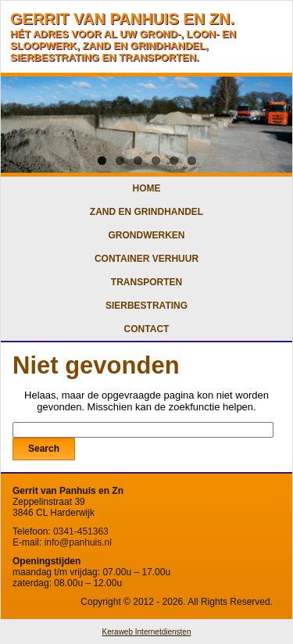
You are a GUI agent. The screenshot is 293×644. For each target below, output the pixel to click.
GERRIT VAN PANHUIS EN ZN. (122, 19)
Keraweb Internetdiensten (147, 632)
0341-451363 (81, 531)
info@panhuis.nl (78, 542)
